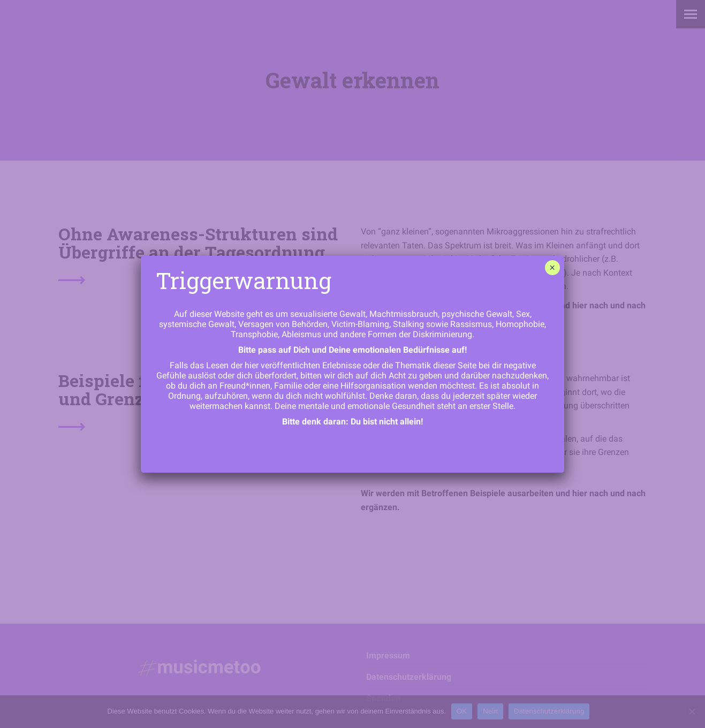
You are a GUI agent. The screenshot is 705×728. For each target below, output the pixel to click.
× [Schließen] (552, 268)
